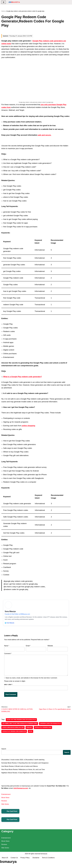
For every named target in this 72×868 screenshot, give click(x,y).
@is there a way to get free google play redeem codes (20, 725)
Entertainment (6, 796)
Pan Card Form (10, 813)
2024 (27, 862)
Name (7, 646)
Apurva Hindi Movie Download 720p (13, 729)
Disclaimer (36, 866)
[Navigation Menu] (4, 2)
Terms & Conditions (49, 866)
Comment (8, 654)
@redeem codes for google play (51, 725)
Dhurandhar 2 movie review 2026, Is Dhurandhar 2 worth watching (23, 761)
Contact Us (14, 866)
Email (28, 646)
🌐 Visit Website (10, 623)
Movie (31, 732)
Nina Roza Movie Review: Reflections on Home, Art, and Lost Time (23, 771)
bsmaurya (44, 862)
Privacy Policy (25, 866)
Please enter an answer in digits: (15, 682)
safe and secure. (44, 135)
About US (5, 866)
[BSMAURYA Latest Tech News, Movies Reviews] (14, 2)
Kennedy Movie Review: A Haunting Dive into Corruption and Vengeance (25, 764)
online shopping (28, 426)
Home (3, 11)
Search (4, 750)
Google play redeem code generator (14, 732)
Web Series (5, 805)
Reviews (4, 802)
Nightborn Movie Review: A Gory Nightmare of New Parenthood (22, 774)
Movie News (5, 799)
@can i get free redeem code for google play (21, 721)
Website (50, 646)
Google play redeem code (43, 729)
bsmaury (29, 729)
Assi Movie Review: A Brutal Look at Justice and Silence (20, 767)
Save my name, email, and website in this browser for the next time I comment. (32, 679)
